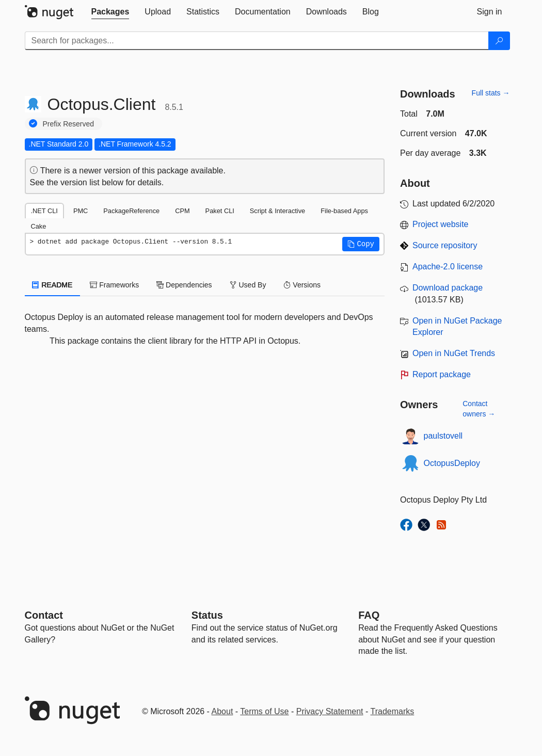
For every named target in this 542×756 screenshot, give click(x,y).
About (222, 711)
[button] (361, 244)
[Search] (499, 41)
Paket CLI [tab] (220, 211)
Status (207, 615)
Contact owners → (479, 409)
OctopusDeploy (452, 463)
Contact (44, 615)
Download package (448, 288)
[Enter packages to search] (257, 41)
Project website (441, 224)
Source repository (445, 245)
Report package (442, 374)
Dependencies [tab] (184, 285)
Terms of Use (264, 711)
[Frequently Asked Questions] (369, 615)
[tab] (110, 12)
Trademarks (393, 711)
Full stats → (491, 93)
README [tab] (53, 285)
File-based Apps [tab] (344, 211)
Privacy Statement (330, 711)
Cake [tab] (39, 226)
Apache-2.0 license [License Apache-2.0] (448, 267)
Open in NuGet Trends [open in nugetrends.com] (454, 353)
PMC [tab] (81, 211)
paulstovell (443, 436)
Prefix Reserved (69, 124)
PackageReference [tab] (131, 211)
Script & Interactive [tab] (277, 211)
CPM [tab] (182, 211)
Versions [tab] (302, 285)
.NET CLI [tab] (44, 211)
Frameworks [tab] (114, 285)
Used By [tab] (248, 285)
